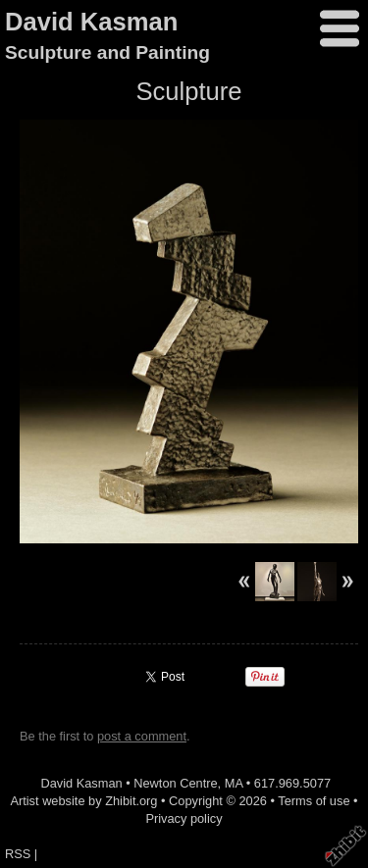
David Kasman (91, 22)
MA (234, 783)
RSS (18, 854)
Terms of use (314, 801)
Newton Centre (175, 783)
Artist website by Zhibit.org (83, 801)
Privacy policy (184, 818)
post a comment (142, 736)
